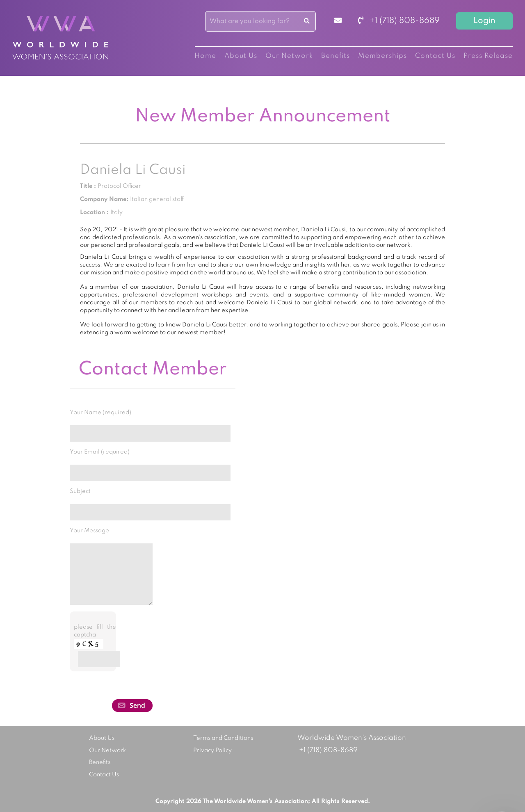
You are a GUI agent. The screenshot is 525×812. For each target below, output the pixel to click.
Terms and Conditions (223, 738)
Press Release (488, 56)
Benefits (336, 56)
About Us (241, 56)
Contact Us (435, 56)
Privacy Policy (212, 750)
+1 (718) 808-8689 (399, 21)
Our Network (289, 56)
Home (205, 56)
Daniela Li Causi (133, 170)
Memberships (382, 56)
